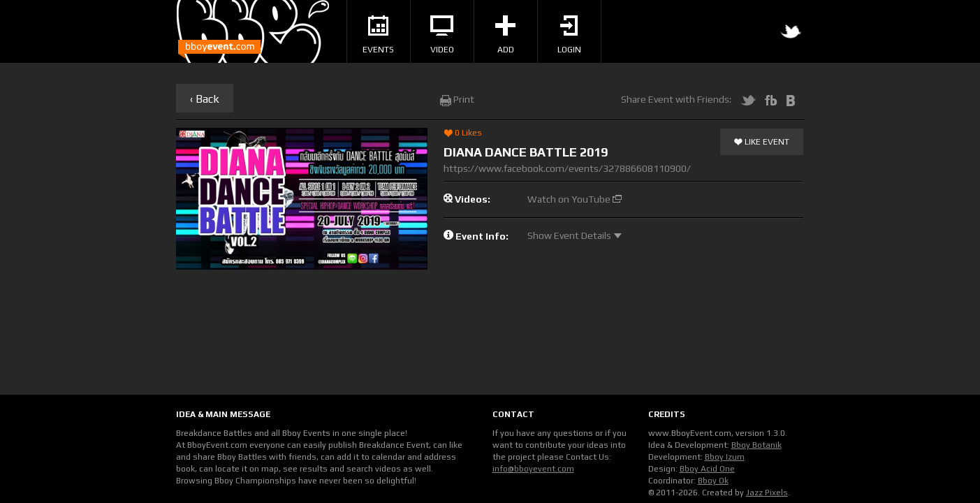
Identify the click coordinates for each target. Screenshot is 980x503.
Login (569, 35)
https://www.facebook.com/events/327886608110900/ (567, 168)
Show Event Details (575, 235)
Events (378, 35)
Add (505, 35)
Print (457, 99)
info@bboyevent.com (533, 469)
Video (442, 35)
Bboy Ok (713, 481)
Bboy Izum (725, 457)
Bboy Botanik (756, 445)
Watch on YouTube (575, 199)
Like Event (762, 143)
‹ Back (205, 99)
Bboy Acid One (707, 469)
